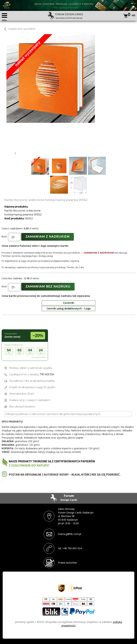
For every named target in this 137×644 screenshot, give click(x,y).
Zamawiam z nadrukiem (48, 237)
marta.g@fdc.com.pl (70, 534)
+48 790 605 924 (72, 548)
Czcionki (68, 303)
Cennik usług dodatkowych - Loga (68, 309)
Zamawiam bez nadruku (48, 287)
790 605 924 (47, 374)
